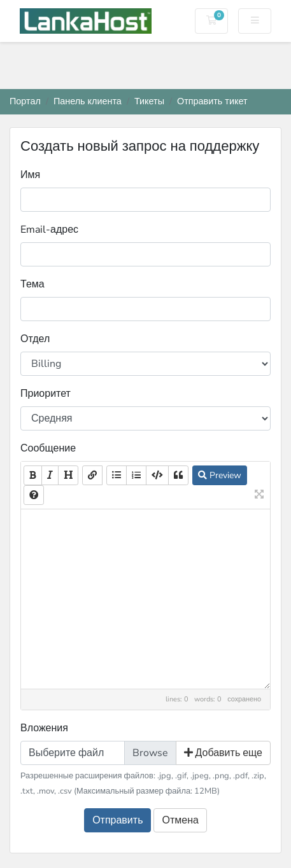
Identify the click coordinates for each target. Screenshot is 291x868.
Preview (220, 475)
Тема (32, 284)
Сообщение (48, 448)
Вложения (44, 728)
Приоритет (46, 394)
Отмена (180, 820)
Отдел (35, 339)
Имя (30, 175)
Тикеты (149, 101)
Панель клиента (88, 101)
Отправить (117, 820)
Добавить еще (224, 753)
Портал (25, 101)
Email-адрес (49, 230)
